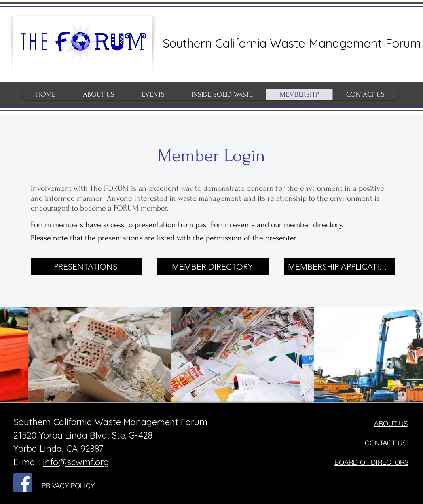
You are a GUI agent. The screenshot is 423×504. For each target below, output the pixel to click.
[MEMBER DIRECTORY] (213, 267)
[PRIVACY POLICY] (68, 486)
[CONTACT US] (386, 443)
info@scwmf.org (76, 462)
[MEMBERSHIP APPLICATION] (339, 267)
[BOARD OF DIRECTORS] (371, 462)
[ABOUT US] (391, 424)
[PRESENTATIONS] (86, 267)
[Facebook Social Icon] (23, 483)
